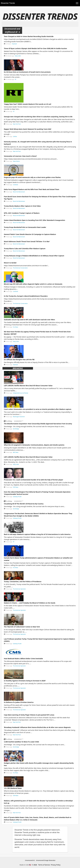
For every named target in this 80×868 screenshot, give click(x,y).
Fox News (16, 327)
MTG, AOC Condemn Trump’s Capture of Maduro (22, 213)
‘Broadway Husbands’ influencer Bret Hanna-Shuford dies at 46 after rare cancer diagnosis (37, 727)
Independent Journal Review (21, 393)
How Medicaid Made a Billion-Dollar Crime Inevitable (23, 659)
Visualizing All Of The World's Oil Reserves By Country (24, 504)
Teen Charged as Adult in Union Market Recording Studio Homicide (29, 36)
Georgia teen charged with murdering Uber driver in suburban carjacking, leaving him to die (38, 117)
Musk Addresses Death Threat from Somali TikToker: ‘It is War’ (27, 241)
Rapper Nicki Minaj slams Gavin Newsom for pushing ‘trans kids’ (28, 129)
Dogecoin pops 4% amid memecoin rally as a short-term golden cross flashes (32, 177)
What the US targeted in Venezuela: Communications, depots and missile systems (34, 445)
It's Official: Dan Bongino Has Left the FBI (19, 360)
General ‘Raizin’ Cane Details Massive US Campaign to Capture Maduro (30, 234)
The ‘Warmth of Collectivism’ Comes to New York (22, 627)
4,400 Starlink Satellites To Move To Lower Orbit (21, 742)
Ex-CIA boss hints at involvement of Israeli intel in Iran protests (27, 72)
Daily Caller (18, 56)
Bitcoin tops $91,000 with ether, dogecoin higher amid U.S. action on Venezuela (33, 284)
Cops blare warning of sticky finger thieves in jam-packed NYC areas (29, 715)
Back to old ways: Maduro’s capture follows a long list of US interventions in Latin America (37, 534)
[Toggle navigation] (77, 3)
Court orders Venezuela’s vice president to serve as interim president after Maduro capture (38, 409)
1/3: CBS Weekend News (13, 788)
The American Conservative (20, 268)
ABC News (16, 452)
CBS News (16, 487)
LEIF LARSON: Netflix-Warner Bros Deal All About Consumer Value (28, 386)
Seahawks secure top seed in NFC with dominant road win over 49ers (29, 320)
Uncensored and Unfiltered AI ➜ (12, 30)
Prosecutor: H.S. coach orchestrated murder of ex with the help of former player (34, 480)
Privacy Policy (56, 865)
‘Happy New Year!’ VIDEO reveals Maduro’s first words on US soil (27, 104)
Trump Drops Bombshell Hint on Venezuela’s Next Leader (25, 227)
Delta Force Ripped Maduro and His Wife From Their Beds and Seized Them (32, 189)
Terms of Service (44, 865)
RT (16, 79)
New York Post (17, 124)
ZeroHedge (16, 429)
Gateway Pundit (17, 497)
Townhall (14, 44)
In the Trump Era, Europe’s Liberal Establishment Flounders (26, 296)
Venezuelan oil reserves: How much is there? (20, 156)
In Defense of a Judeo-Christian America (19, 702)
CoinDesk (15, 185)
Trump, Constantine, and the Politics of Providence (23, 582)
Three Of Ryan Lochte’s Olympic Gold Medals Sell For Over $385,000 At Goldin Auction (35, 48)
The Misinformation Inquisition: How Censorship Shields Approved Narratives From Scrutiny (38, 424)
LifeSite (15, 136)
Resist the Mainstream (19, 192)
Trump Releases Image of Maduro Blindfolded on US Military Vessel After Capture (34, 256)
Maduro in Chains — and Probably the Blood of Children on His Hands (30, 603)
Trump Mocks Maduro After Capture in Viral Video (22, 206)
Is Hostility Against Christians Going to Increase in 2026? (25, 681)
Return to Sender (10, 263)
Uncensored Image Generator (46, 860)
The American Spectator (19, 589)
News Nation (16, 161)
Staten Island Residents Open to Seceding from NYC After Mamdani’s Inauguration (35, 220)
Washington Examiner (19, 417)
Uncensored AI (30, 860)
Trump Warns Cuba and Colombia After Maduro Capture (25, 249)
